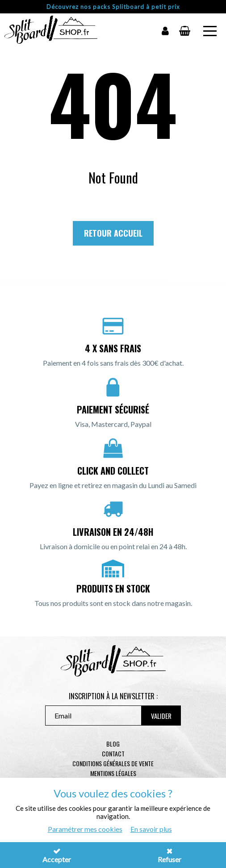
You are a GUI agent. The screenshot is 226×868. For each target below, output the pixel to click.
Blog (113, 744)
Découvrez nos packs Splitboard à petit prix (113, 7)
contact (113, 753)
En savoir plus (151, 829)
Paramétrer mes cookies (85, 829)
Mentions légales (113, 773)
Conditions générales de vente (113, 763)
